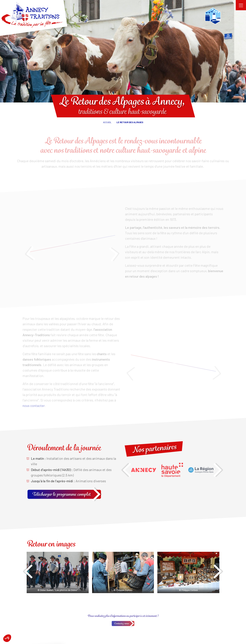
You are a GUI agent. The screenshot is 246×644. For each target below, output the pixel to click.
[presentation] (127, 471)
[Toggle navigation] (241, 5)
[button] (7, 638)
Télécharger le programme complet (62, 494)
